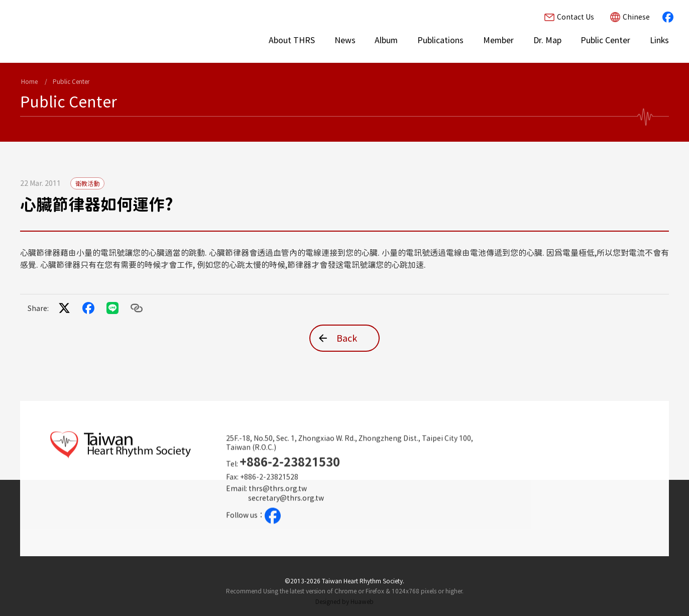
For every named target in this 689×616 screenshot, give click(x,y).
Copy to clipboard (137, 308)
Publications (440, 40)
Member (498, 40)
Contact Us (576, 17)
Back (347, 338)
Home (29, 81)
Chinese (636, 17)
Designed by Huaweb (344, 601)
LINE (112, 308)
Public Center (605, 40)
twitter (64, 308)
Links (659, 40)
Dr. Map (547, 40)
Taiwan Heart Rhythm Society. (363, 581)
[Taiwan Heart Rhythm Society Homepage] (108, 31)
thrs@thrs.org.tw (278, 498)
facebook (668, 17)
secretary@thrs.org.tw (286, 507)
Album (386, 40)
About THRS (292, 40)
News (345, 40)
